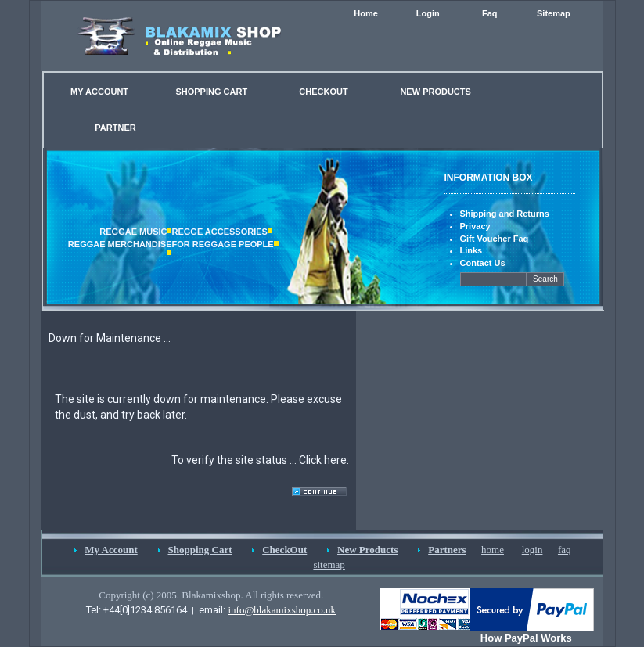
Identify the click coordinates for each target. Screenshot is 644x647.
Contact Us (483, 263)
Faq (490, 13)
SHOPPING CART (211, 92)
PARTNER (115, 128)
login (532, 550)
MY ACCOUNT (99, 92)
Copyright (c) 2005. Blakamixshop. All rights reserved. (211, 595)
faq (565, 550)
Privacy (475, 226)
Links (471, 250)
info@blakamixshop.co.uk (282, 610)
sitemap (329, 564)
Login (428, 13)
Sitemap (554, 13)
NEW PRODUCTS (435, 92)
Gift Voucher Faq (495, 239)
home (493, 550)
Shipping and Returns (505, 214)
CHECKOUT (323, 92)
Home (366, 13)
